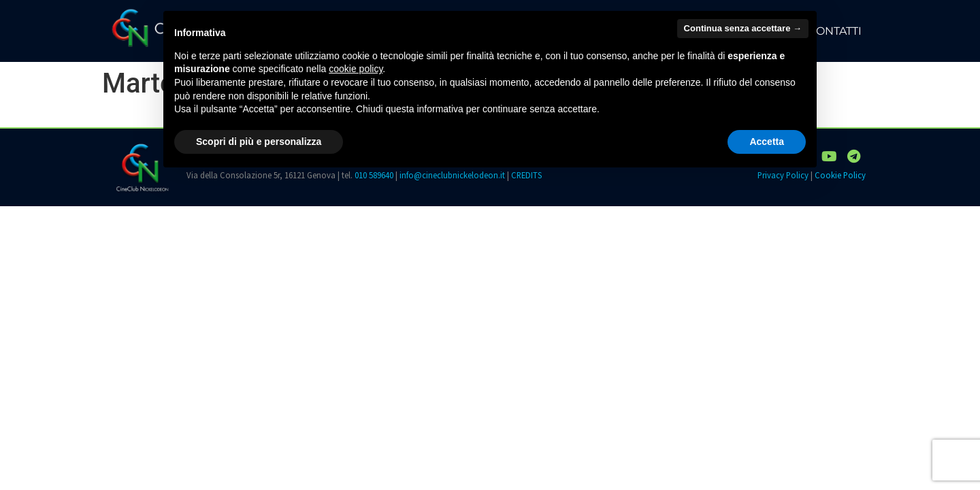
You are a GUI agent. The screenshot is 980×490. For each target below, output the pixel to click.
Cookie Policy (840, 175)
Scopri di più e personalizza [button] (259, 142)
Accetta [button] (767, 142)
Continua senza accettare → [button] (743, 28)
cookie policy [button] (356, 69)
